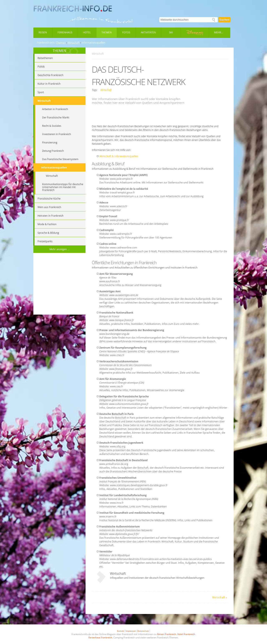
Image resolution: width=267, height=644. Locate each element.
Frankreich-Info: (46, 43)
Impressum (131, 631)
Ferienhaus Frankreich (100, 637)
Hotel (87, 32)
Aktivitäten (148, 32)
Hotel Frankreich (186, 634)
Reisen (43, 32)
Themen (107, 32)
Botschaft (118, 414)
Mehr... (219, 32)
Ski (171, 32)
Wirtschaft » (220, 597)
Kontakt (121, 631)
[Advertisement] (59, 284)
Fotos (126, 32)
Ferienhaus (65, 32)
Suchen (224, 20)
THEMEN (60, 51)
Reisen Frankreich (167, 634)
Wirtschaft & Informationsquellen (119, 156)
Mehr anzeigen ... (59, 249)
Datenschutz (143, 631)
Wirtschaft (74, 43)
